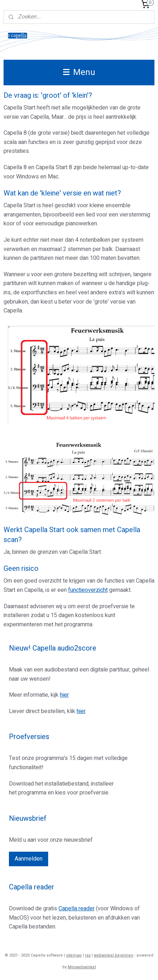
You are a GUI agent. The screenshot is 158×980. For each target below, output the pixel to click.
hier (64, 695)
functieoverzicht (88, 590)
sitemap (74, 955)
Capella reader (77, 909)
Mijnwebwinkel (82, 967)
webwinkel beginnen (114, 955)
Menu (79, 72)
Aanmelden (29, 859)
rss (88, 955)
